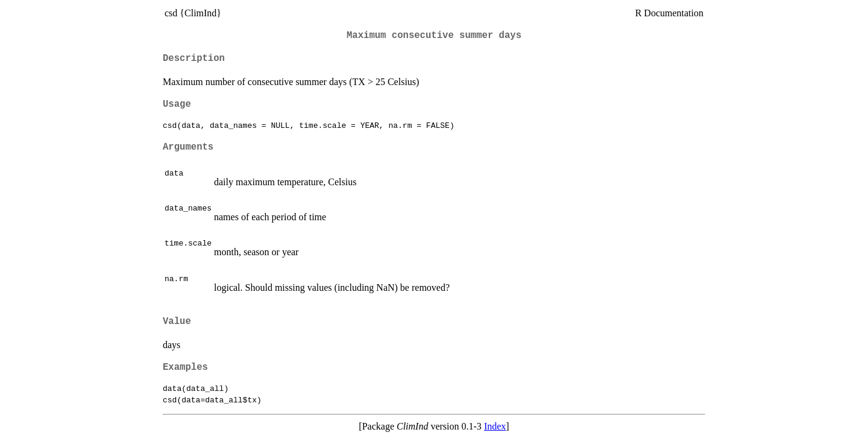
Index (495, 426)
